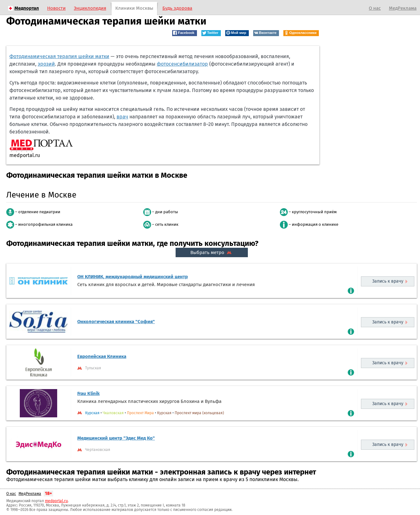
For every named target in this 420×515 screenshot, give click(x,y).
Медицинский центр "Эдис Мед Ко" (116, 438)
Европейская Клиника (102, 356)
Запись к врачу (388, 281)
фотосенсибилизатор (182, 64)
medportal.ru (56, 501)
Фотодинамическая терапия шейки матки (59, 56)
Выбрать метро (212, 252)
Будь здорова (177, 8)
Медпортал (27, 8)
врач (122, 117)
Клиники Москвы (134, 8)
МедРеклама (403, 8)
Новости (56, 8)
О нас (375, 8)
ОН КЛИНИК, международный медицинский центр (133, 277)
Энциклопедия (90, 8)
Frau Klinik (88, 393)
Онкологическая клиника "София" (116, 322)
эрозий (46, 64)
